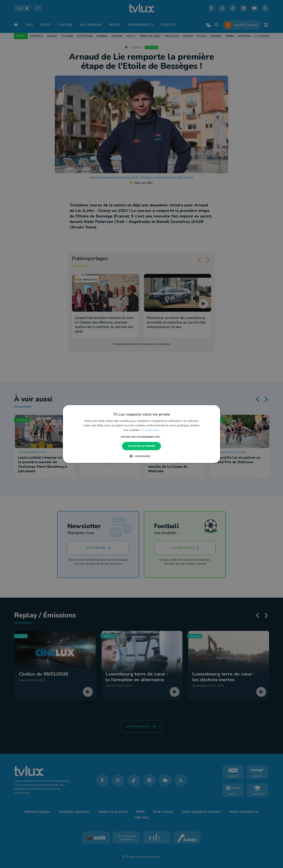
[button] (142, 437)
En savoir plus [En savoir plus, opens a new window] (150, 430)
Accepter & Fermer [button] (142, 446)
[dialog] (141, 434)
